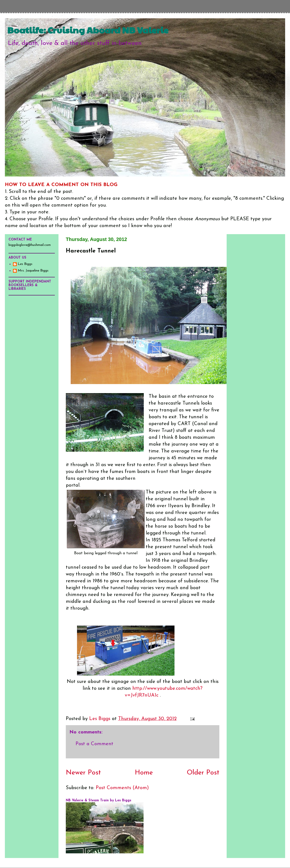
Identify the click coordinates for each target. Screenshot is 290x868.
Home (144, 773)
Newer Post (83, 773)
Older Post (203, 773)
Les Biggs (25, 264)
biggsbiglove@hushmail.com (30, 245)
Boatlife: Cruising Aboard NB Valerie (88, 30)
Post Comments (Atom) (122, 788)
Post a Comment (94, 744)
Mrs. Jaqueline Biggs (33, 271)
